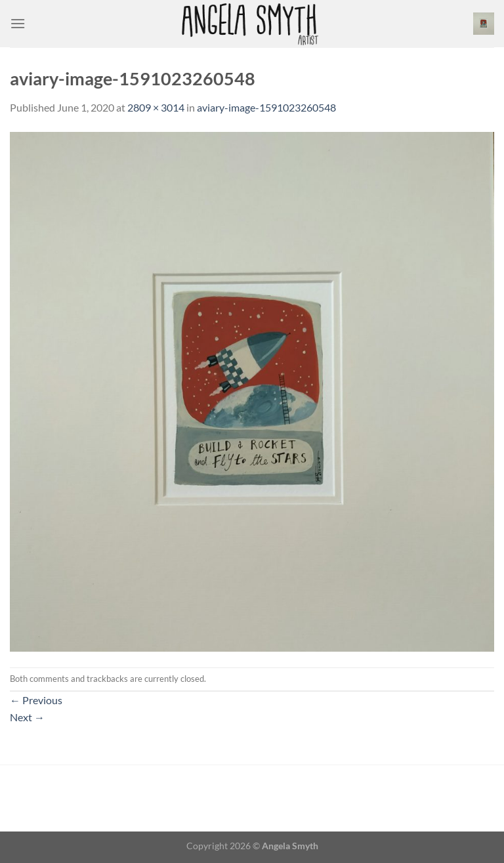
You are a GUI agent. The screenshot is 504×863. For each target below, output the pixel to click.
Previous (36, 700)
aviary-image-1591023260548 (266, 107)
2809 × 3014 (156, 107)
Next (27, 717)
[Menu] (18, 23)
